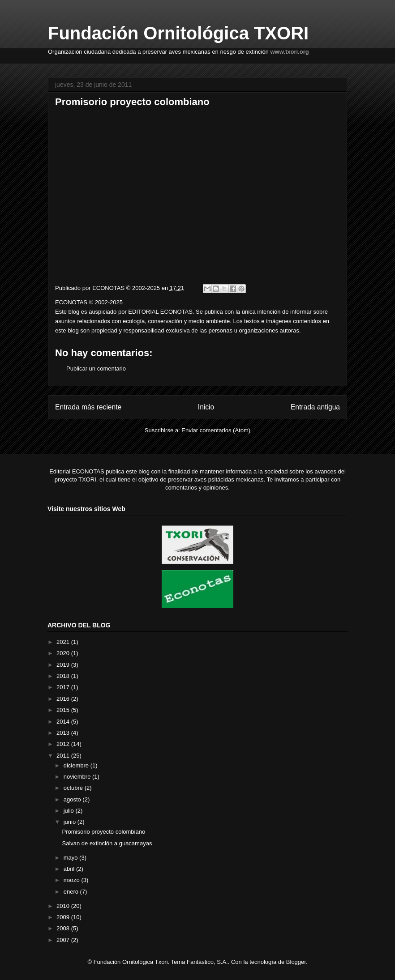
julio (70, 811)
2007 (64, 940)
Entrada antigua (315, 407)
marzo (73, 880)
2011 (64, 756)
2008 (64, 928)
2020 (64, 653)
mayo (71, 858)
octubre (74, 788)
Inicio (206, 407)
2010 (64, 906)
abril (70, 869)
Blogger (296, 962)
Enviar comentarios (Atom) (216, 430)
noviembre (78, 777)
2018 (64, 676)
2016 (64, 699)
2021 (64, 642)
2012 (64, 744)
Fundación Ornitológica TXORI (178, 33)
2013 (64, 733)
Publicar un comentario (96, 369)
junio (71, 822)
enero (72, 892)
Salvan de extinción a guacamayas (107, 843)
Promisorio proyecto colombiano (103, 832)
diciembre (77, 765)
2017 (64, 687)
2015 (64, 710)
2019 (64, 665)
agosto (73, 799)
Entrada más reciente (88, 407)
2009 (64, 917)
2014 (64, 722)
